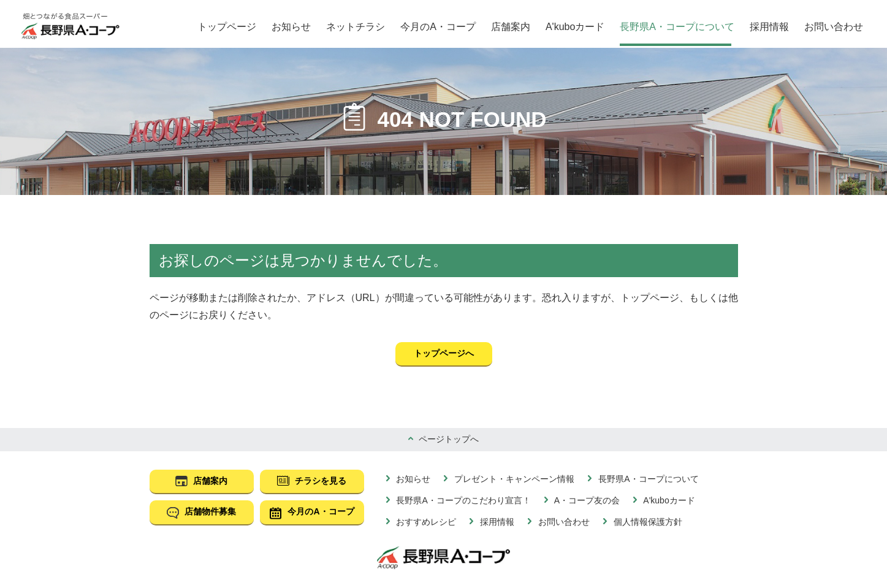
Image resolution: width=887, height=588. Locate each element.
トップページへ (444, 353)
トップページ (227, 27)
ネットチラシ (356, 27)
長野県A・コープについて (677, 27)
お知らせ (291, 27)
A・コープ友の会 (586, 500)
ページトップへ (447, 439)
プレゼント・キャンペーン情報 (513, 479)
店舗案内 (511, 27)
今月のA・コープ (438, 27)
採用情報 (769, 27)
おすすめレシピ (425, 522)
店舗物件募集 (210, 511)
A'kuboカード (575, 27)
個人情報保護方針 (647, 522)
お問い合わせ (834, 27)
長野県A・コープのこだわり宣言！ (463, 500)
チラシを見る (320, 481)
